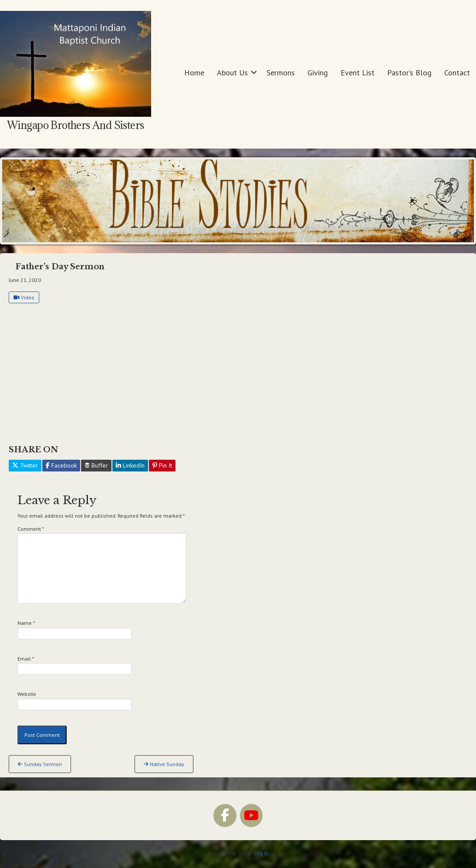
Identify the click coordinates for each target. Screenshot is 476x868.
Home (194, 73)
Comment (31, 529)
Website (27, 694)
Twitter (25, 465)
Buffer (96, 465)
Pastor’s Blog (409, 73)
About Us (232, 73)
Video (24, 297)
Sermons (281, 73)
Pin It (162, 465)
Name (26, 623)
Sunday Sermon (40, 764)
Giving (318, 73)
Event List (358, 73)
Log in (261, 853)
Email (26, 659)
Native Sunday (164, 764)
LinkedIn (130, 465)
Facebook (61, 465)
